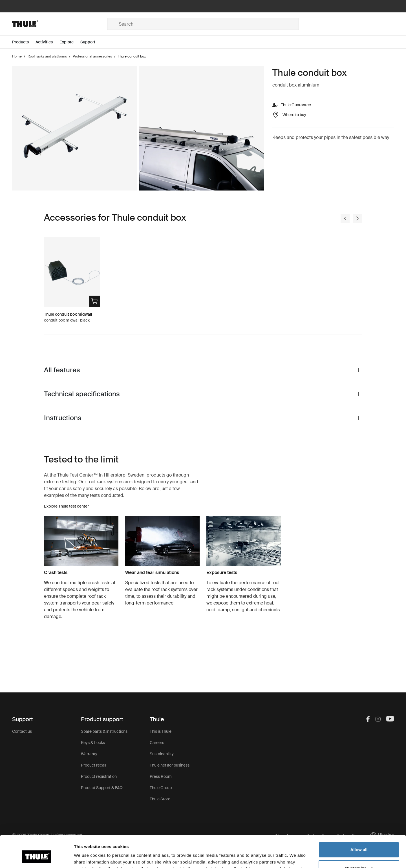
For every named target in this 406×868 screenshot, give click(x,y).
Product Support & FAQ (102, 788)
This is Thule (161, 731)
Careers (157, 743)
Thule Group (161, 788)
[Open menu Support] (91, 42)
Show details (87, 857)
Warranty (89, 754)
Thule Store (160, 799)
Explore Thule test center (66, 506)
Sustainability (162, 754)
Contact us (22, 731)
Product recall (93, 765)
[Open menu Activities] (48, 42)
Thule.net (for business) (170, 765)
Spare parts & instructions (104, 731)
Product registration (99, 776)
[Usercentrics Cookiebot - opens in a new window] (37, 857)
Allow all (359, 822)
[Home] (60, 24)
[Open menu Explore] (70, 42)
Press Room (161, 776)
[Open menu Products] (24, 42)
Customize (359, 841)
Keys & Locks (93, 743)
